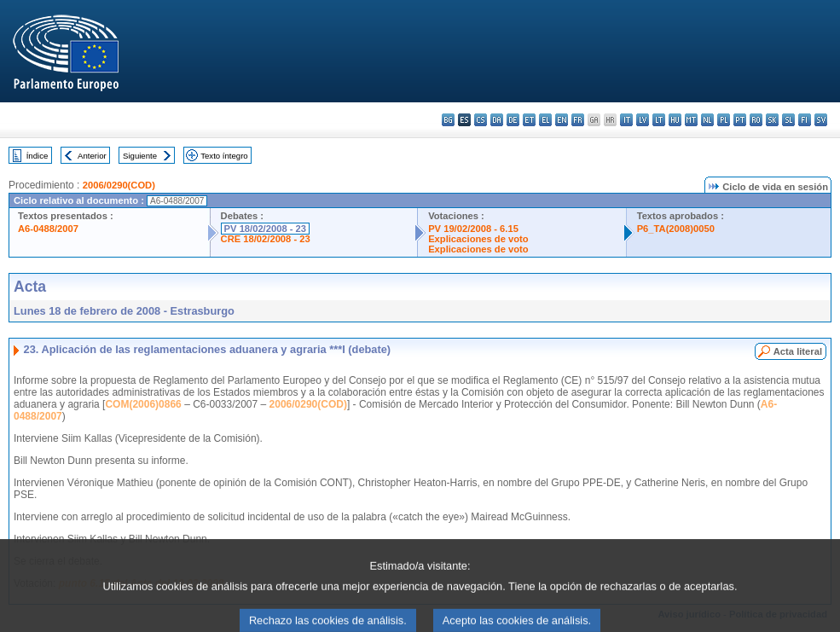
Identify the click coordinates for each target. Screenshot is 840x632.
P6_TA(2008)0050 (676, 229)
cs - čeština (481, 120)
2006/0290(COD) (119, 185)
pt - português (740, 120)
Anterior (92, 156)
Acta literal (798, 351)
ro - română (756, 120)
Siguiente (140, 156)
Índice (38, 156)
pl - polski (724, 120)
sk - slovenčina (772, 120)
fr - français (578, 120)
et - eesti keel (529, 120)
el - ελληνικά (545, 120)
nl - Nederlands (707, 120)
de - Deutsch (513, 120)
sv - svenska (821, 120)
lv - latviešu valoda (643, 120)
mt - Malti (691, 120)
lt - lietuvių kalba (659, 120)
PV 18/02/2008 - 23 (265, 229)
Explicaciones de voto (478, 239)
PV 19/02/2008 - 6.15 (473, 229)
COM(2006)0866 (143, 404)
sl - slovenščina (788, 120)
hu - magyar (675, 120)
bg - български (448, 120)
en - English (562, 120)
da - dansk (497, 120)
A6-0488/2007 (48, 229)
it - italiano (626, 120)
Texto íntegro (224, 156)
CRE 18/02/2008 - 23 (266, 239)
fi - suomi (805, 120)
